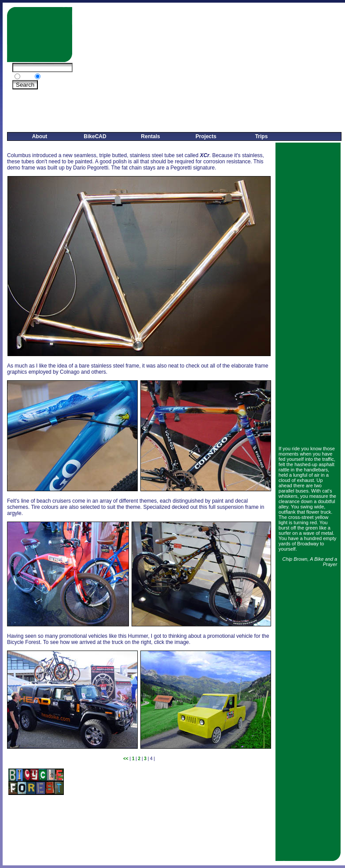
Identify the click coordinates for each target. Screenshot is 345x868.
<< (126, 759)
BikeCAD (95, 136)
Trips (262, 136)
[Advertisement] (210, 69)
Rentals (150, 136)
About (40, 136)
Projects (206, 136)
